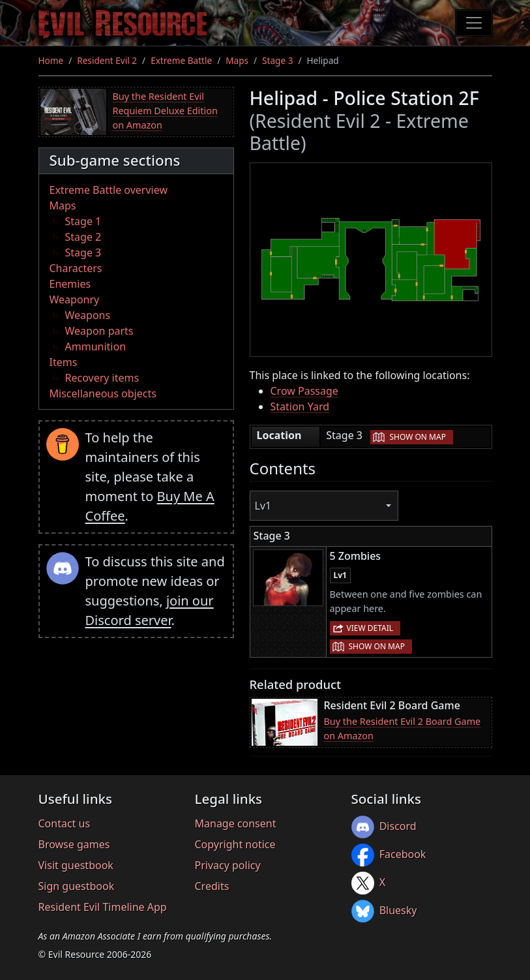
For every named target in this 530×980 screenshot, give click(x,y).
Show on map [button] (417, 437)
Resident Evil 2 (107, 60)
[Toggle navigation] (474, 23)
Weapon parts (99, 331)
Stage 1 (83, 221)
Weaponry (75, 299)
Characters (76, 268)
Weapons (88, 315)
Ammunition (96, 346)
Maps (237, 60)
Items (64, 362)
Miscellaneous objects (103, 393)
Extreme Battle (181, 60)
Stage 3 (277, 60)
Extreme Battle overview (109, 190)
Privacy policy (228, 865)
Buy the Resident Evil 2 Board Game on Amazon (403, 728)
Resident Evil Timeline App (103, 907)
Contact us (65, 823)
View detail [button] (370, 628)
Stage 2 (83, 237)
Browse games (74, 844)
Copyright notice (235, 844)
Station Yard (300, 406)
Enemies (70, 284)
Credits (212, 886)
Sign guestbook (77, 886)
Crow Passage (304, 391)
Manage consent (236, 823)
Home (51, 60)
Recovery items (102, 378)
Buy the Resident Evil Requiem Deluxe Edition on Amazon (165, 110)
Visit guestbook (76, 865)
